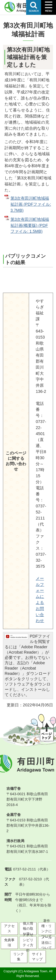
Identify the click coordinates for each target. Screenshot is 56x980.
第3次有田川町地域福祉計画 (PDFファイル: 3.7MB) (31, 204)
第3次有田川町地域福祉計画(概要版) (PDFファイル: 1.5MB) (30, 225)
